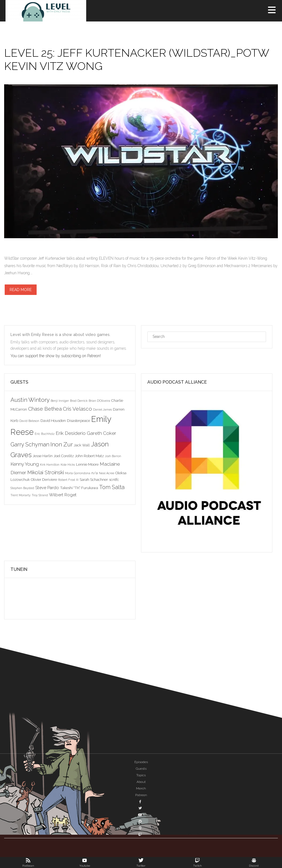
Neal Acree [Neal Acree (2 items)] (107, 473)
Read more (21, 290)
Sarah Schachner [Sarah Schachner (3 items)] (94, 479)
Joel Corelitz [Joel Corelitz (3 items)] (64, 456)
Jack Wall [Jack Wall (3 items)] (82, 445)
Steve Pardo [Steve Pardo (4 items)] (47, 488)
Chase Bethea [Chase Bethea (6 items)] (45, 409)
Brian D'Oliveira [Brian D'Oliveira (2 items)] (99, 401)
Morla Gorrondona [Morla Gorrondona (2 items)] (78, 473)
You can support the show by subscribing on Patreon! (56, 356)
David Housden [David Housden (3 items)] (53, 421)
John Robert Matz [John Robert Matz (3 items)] (89, 456)
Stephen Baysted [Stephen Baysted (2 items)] (22, 488)
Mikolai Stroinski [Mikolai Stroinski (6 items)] (46, 472)
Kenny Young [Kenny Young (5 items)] (25, 464)
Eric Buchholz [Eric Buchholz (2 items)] (45, 434)
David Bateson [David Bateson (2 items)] (29, 421)
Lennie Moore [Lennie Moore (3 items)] (87, 464)
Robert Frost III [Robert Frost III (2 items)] (68, 480)
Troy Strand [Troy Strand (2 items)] (40, 495)
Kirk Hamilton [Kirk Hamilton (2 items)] (50, 465)
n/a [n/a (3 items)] (95, 473)
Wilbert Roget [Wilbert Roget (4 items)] (63, 495)
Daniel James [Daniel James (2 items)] (102, 409)
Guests (141, 769)
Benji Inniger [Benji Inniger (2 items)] (60, 401)
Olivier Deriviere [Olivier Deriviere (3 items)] (44, 479)
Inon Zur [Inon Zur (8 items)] (62, 444)
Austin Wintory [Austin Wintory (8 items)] (30, 400)
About (141, 782)
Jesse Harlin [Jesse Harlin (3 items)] (43, 456)
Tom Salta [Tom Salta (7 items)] (112, 487)
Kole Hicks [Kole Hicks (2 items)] (68, 465)
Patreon (141, 795)
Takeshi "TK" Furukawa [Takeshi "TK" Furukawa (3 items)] (79, 488)
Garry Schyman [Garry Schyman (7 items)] (30, 444)
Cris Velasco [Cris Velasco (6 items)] (77, 409)
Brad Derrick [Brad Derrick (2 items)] (79, 401)
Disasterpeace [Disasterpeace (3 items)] (78, 421)
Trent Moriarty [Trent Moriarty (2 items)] (21, 495)
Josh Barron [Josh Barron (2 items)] (113, 456)
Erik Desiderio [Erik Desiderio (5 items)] (71, 433)
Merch (141, 788)
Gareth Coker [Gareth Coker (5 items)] (101, 433)
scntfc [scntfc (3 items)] (114, 479)
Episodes (141, 762)
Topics (141, 775)
